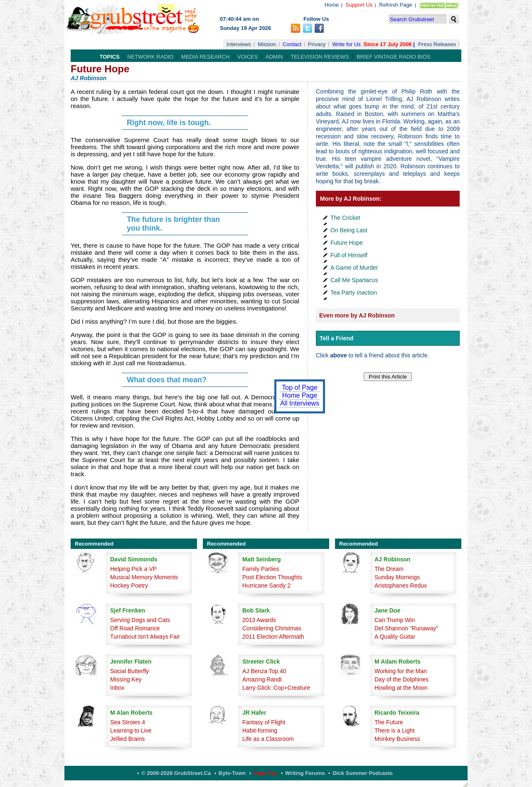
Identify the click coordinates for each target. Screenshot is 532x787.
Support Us (359, 5)
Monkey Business (397, 739)
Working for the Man (401, 671)
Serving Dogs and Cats (140, 620)
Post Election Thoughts (272, 577)
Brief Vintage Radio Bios (393, 57)
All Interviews (300, 403)
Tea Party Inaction (354, 293)
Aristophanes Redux (401, 585)
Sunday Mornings (397, 577)
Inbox (117, 688)
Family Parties (261, 569)
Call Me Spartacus (354, 280)
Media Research (205, 57)
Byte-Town (232, 773)
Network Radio (150, 57)
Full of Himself (349, 255)
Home (332, 5)
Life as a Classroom (268, 739)
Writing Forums (305, 773)
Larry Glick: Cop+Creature (276, 688)
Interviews (239, 44)
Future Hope (347, 243)
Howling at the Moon (401, 688)
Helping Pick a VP (133, 569)
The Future (389, 722)
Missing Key (126, 679)
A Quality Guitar (395, 637)
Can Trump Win (395, 620)
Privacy (317, 44)
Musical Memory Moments (144, 577)
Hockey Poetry (129, 585)
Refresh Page (396, 5)
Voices (248, 57)
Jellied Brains (127, 739)
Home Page (300, 395)
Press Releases (437, 44)
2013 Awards (259, 620)
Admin (274, 57)
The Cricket (345, 218)
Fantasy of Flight (264, 722)
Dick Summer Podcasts (363, 773)
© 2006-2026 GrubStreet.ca (176, 773)
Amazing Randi (262, 679)
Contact (292, 44)
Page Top (266, 773)
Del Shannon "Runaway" (406, 628)
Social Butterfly (129, 671)
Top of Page (299, 387)
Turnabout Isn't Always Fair (145, 637)
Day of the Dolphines (401, 679)
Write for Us (346, 44)
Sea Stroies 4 (128, 722)
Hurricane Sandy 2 (266, 585)
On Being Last (349, 230)
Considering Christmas (272, 628)
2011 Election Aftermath (273, 637)
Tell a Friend (336, 338)
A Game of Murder (354, 268)
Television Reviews (320, 57)
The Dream (389, 569)
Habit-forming (260, 730)
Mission (267, 44)
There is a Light (395, 730)
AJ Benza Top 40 (264, 671)
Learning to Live (131, 730)
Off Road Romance (135, 628)
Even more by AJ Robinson (357, 315)
